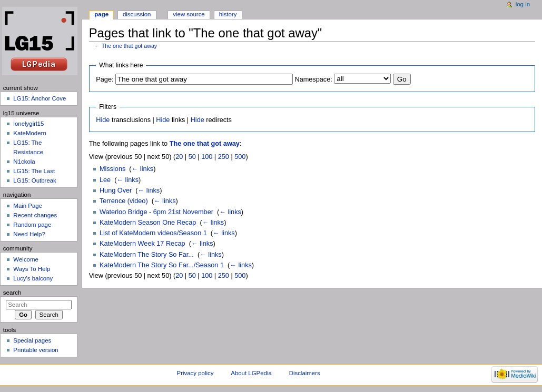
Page (101, 14)
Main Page (28, 206)
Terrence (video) (124, 201)
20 (179, 157)
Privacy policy (195, 373)
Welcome (26, 259)
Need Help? (29, 234)
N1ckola (24, 162)
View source (189, 14)
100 (207, 157)
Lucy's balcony (33, 278)
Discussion (137, 14)
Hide (103, 120)
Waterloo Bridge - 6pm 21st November (156, 212)
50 (192, 157)
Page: (105, 79)
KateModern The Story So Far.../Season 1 (162, 265)
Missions (112, 169)
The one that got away (129, 46)
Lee (105, 180)
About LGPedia (251, 373)
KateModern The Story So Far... (147, 255)
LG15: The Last (34, 171)
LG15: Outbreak (35, 180)
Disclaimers (305, 373)
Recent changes (35, 215)
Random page (32, 225)
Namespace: (314, 79)
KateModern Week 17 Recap (142, 244)
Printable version (36, 350)
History (228, 14)
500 (240, 157)
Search (12, 293)
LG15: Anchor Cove (40, 98)
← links (143, 169)
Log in (523, 4)
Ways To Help (32, 269)
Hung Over (116, 190)
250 (224, 157)
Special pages (32, 340)
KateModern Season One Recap (148, 223)
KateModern (29, 133)
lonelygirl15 (28, 124)
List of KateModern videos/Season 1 (153, 233)
